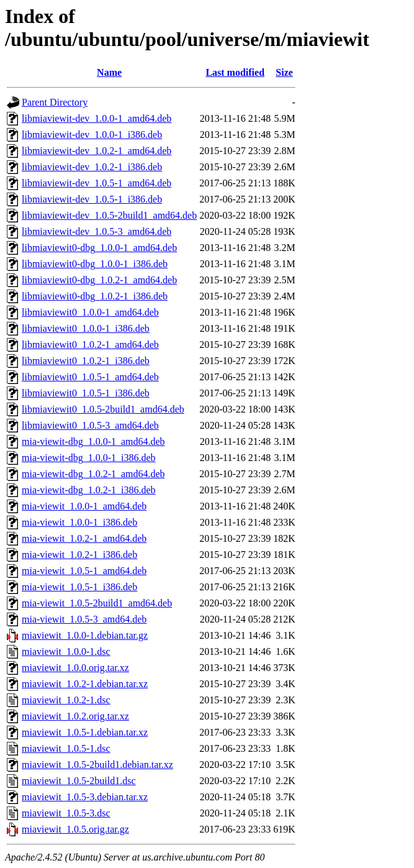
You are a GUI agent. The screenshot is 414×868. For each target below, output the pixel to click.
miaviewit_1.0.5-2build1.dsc (79, 781)
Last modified (235, 72)
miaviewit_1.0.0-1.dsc (66, 651)
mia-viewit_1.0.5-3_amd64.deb (84, 619)
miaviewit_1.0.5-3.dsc (66, 813)
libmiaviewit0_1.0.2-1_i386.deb (86, 361)
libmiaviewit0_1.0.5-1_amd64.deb (90, 377)
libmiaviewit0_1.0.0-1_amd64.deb (90, 312)
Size (284, 72)
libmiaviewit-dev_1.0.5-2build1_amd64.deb (109, 215)
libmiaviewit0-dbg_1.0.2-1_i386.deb (95, 296)
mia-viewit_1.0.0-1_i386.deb (79, 522)
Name (109, 72)
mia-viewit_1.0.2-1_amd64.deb (84, 538)
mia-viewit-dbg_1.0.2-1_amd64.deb (93, 474)
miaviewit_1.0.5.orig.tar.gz (75, 829)
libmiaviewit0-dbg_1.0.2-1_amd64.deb (99, 280)
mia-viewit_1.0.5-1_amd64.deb (84, 571)
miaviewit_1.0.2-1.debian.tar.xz (85, 684)
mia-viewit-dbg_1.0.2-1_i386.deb (89, 490)
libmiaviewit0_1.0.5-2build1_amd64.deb (103, 409)
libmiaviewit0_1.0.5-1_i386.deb (86, 393)
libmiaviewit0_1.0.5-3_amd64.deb (90, 425)
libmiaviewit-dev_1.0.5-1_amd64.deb (97, 183)
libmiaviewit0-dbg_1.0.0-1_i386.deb (95, 264)
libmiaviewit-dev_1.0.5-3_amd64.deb (97, 231)
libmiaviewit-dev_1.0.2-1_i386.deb (92, 167)
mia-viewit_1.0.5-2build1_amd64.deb (97, 603)
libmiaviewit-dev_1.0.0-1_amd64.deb (97, 118)
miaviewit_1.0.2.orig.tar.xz (75, 716)
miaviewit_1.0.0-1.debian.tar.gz (85, 635)
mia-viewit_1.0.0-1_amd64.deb (84, 506)
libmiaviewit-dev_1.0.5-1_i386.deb (92, 199)
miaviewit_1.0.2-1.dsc (66, 700)
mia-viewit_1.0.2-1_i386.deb (79, 555)
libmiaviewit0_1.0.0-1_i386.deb (86, 328)
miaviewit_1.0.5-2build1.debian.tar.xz (97, 765)
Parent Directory (55, 102)
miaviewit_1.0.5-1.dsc (66, 748)
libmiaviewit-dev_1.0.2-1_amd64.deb (97, 151)
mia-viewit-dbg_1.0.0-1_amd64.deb (93, 441)
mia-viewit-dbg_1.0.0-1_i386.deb (89, 458)
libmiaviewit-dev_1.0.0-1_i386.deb (92, 135)
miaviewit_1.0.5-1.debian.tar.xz (85, 732)
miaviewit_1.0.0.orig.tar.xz (75, 668)
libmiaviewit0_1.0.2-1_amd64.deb (90, 345)
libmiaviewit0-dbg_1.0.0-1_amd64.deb (99, 248)
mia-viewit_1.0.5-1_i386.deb (79, 587)
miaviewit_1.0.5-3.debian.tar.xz (85, 797)
